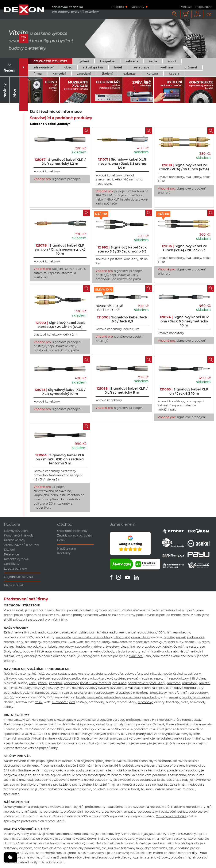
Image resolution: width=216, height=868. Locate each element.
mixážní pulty (173, 642)
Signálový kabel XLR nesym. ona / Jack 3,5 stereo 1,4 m (122, 163)
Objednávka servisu (18, 577)
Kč (197, 14)
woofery (30, 678)
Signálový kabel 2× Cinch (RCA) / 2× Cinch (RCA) (184, 167)
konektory (71, 683)
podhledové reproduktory (146, 683)
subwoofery (84, 647)
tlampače (136, 642)
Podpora (118, 7)
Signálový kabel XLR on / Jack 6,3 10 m (184, 391)
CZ (209, 14)
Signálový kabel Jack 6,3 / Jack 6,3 (122, 319)
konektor (56, 683)
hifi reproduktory (98, 642)
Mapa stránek (14, 585)
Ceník (61, 540)
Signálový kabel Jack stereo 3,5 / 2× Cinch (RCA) (60, 325)
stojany (101, 674)
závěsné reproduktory (54, 678)
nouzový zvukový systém (90, 688)
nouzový (39, 688)
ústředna (180, 674)
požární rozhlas (62, 693)
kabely (53, 647)
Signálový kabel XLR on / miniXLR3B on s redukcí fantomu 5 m (60, 459)
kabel (33, 683)
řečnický (38, 674)
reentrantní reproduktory (138, 632)
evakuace (136, 656)
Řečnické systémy (17, 674)
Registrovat (204, 7)
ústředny (194, 674)
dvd (147, 642)
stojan (90, 674)
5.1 (198, 642)
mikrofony (190, 683)
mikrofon (174, 683)
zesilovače (63, 637)
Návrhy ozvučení (16, 531)
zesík (65, 642)
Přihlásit (186, 7)
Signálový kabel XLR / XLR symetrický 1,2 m (60, 162)
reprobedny (182, 632)
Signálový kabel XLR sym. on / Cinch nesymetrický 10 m (60, 249)
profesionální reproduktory (92, 637)
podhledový (12, 693)
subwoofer (119, 642)
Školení (9, 550)
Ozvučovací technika (171, 816)
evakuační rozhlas (75, 632)
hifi (169, 632)
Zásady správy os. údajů (75, 535)
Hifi (81, 807)
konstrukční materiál (96, 683)
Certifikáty (12, 564)
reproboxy (66, 647)
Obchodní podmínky (72, 531)
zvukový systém (113, 678)
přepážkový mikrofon (166, 693)
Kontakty (138, 7)
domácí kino (99, 632)
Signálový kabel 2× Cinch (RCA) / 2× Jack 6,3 (184, 248)
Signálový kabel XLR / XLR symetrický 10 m (60, 392)
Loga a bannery (15, 569)
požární (28, 693)
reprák (181, 637)
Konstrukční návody (19, 535)
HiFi (155, 720)
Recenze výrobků (17, 559)
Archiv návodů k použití (21, 545)
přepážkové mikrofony (132, 693)
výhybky (10, 678)
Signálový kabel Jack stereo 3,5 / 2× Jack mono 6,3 (122, 249)
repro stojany (52, 812)
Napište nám (67, 549)
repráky (169, 637)
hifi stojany (122, 637)
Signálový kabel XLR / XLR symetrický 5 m (122, 390)
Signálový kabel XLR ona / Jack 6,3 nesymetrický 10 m (184, 321)
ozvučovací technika (140, 688)
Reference (11, 554)
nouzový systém (58, 688)
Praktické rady (15, 540)
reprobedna (51, 642)
